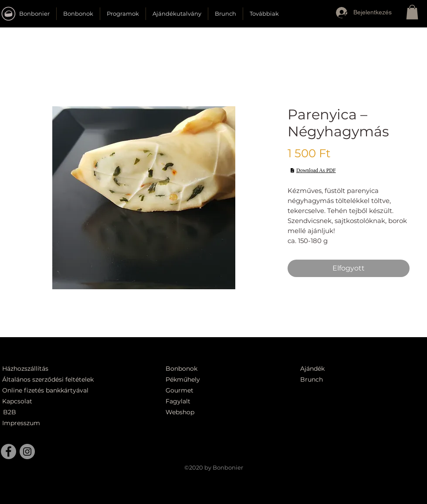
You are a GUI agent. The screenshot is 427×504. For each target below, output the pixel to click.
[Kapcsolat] (19, 401)
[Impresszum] (22, 423)
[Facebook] (8, 452)
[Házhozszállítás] (31, 369)
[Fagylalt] (202, 401)
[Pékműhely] (207, 380)
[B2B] (23, 412)
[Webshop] (202, 412)
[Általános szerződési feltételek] (51, 380)
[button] (348, 19)
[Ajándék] (316, 369)
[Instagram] (27, 452)
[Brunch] (316, 380)
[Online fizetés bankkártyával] (56, 391)
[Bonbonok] (182, 369)
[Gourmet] (202, 391)
